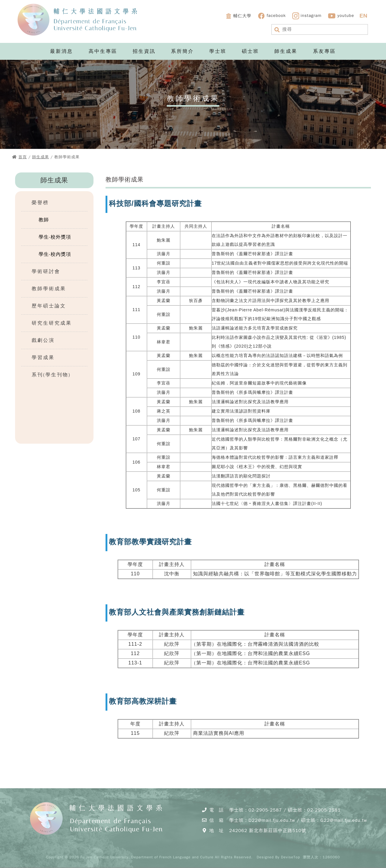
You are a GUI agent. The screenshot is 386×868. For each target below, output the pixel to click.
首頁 (23, 157)
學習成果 (43, 358)
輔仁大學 (238, 16)
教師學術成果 (49, 289)
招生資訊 (144, 51)
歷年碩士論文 (49, 306)
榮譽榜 (40, 203)
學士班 (218, 51)
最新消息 (62, 51)
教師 (44, 220)
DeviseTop (291, 857)
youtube (341, 16)
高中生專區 (103, 51)
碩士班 (250, 51)
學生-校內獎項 (55, 254)
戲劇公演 (43, 340)
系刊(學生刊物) (51, 375)
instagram (307, 16)
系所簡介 (182, 51)
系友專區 (324, 51)
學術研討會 (46, 272)
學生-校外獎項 (55, 237)
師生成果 (286, 51)
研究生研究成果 (52, 323)
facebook (272, 16)
